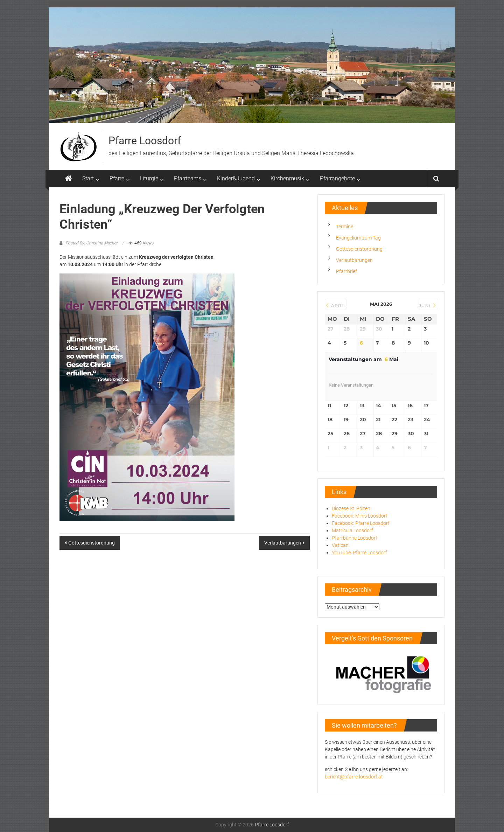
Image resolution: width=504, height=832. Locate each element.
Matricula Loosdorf (352, 531)
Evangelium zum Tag (358, 238)
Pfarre (117, 178)
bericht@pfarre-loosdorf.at (354, 777)
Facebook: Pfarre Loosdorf (361, 523)
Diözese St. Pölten (351, 508)
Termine (345, 227)
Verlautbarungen (283, 543)
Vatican (340, 545)
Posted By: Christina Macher (92, 243)
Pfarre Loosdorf (145, 141)
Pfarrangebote (337, 178)
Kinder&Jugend (236, 178)
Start (88, 178)
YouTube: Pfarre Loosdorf (359, 553)
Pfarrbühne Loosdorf (355, 538)
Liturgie (149, 178)
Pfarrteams (188, 178)
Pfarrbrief (346, 271)
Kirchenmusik (287, 178)
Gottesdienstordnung (92, 543)
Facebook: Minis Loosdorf (360, 516)
